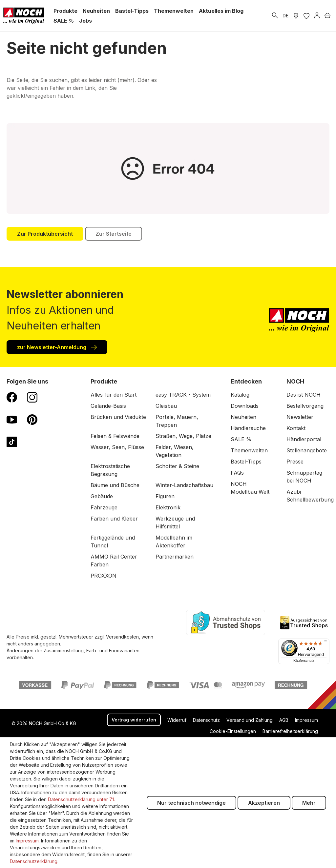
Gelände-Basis (108, 406)
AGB (284, 720)
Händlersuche (248, 428)
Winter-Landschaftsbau (184, 485)
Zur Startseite (114, 234)
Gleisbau (166, 406)
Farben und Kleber (114, 519)
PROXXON (104, 576)
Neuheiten (243, 417)
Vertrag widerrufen (134, 720)
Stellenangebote (307, 450)
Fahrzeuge (104, 507)
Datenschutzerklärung (34, 861)
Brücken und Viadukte (118, 417)
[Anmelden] (317, 16)
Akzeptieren (264, 803)
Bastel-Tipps (246, 462)
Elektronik (168, 507)
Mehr (309, 803)
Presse (295, 462)
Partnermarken (175, 557)
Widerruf (177, 720)
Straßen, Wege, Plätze (183, 436)
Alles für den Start (114, 395)
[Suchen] (275, 16)
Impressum (306, 720)
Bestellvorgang (305, 406)
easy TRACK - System (183, 395)
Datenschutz (206, 720)
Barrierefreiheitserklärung (290, 731)
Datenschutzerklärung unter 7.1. (81, 799)
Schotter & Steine (177, 466)
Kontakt (296, 428)
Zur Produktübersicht (45, 234)
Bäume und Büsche (115, 485)
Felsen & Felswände (115, 436)
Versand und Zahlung (250, 720)
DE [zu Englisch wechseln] (285, 16)
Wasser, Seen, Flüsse (117, 447)
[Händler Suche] (296, 16)
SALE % (241, 439)
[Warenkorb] (327, 16)
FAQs (237, 473)
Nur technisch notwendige (191, 803)
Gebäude (102, 496)
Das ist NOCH (304, 395)
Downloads (245, 406)
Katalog (240, 395)
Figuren (165, 496)
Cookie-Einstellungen (233, 731)
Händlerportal (304, 439)
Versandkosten (122, 637)
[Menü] (325, 642)
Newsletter (300, 417)
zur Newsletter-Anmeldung (57, 347)
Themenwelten (249, 450)
